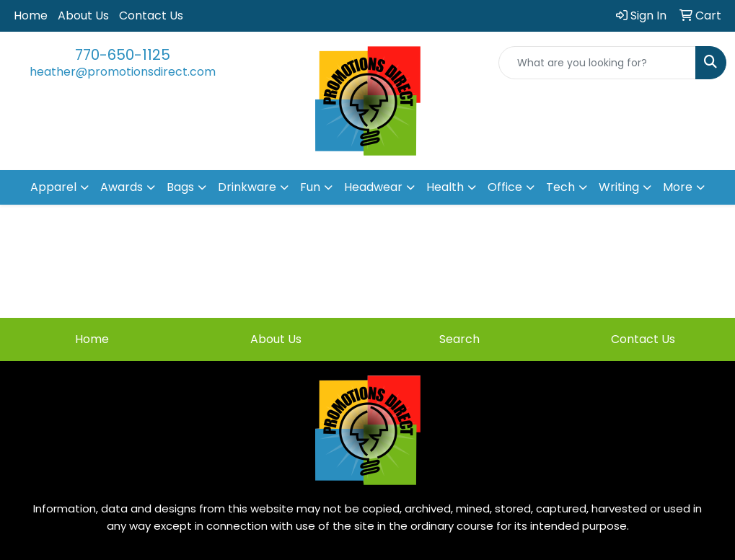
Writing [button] (619, 187)
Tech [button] (560, 187)
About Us (83, 15)
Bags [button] (180, 187)
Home (31, 15)
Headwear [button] (373, 187)
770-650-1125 (123, 55)
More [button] (678, 187)
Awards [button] (122, 187)
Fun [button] (310, 187)
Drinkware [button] (247, 187)
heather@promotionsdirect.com (123, 72)
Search (459, 339)
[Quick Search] (597, 63)
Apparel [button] (53, 187)
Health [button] (445, 187)
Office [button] (505, 187)
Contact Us (151, 15)
